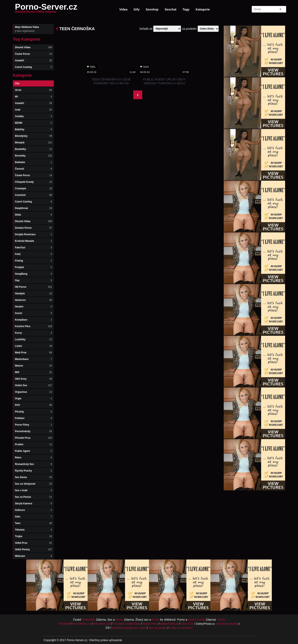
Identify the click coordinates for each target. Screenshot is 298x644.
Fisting (33, 261)
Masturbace (33, 359)
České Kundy (197, 620)
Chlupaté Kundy (33, 182)
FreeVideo (89, 620)
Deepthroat (33, 208)
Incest (33, 313)
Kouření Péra (33, 326)
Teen (33, 523)
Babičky (33, 129)
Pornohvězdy (33, 431)
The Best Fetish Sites (127, 624)
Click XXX (187, 624)
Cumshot (33, 195)
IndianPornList (169, 624)
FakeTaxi (33, 248)
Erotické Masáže (33, 241)
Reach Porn (150, 624)
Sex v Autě (33, 490)
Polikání (33, 418)
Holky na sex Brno (181, 628)
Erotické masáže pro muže (129, 628)
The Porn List (102, 624)
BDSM (33, 123)
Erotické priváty (228, 624)
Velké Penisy (33, 549)
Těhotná (33, 530)
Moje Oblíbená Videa (33, 29)
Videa (123, 9)
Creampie (33, 188)
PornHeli (64, 624)
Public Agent (33, 451)
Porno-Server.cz (46, 9)
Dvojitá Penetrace (33, 234)
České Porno (33, 54)
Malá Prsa (33, 353)
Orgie (33, 399)
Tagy (186, 9)
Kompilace (33, 320)
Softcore (33, 510)
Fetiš (33, 254)
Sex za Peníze (33, 497)
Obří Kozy (33, 379)
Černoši (33, 169)
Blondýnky (33, 136)
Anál (33, 110)
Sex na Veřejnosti (33, 484)
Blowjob (33, 143)
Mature (33, 366)
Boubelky (33, 149)
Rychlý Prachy (33, 471)
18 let (33, 90)
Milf (33, 372)
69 (33, 97)
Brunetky (33, 156)
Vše (17, 83)
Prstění (33, 444)
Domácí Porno (33, 228)
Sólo (33, 517)
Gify (137, 9)
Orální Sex (33, 385)
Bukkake (33, 162)
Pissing (33, 412)
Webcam (33, 556)
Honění (33, 307)
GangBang (33, 274)
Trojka (33, 536)
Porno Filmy (33, 425)
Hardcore (33, 300)
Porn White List (82, 624)
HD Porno (33, 287)
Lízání (33, 346)
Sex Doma (33, 477)
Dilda (33, 215)
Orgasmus (33, 392)
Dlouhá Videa (33, 47)
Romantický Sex (33, 464)
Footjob (33, 267)
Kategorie (203, 9)
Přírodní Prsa (33, 438)
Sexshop (152, 9)
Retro (33, 458)
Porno (119, 620)
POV (33, 405)
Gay (33, 280)
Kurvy (33, 333)
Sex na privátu (158, 628)
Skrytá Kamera (33, 504)
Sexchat (170, 9)
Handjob (33, 293)
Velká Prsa (33, 543)
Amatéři (33, 61)
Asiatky (33, 116)
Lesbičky (33, 339)
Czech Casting (33, 67)
